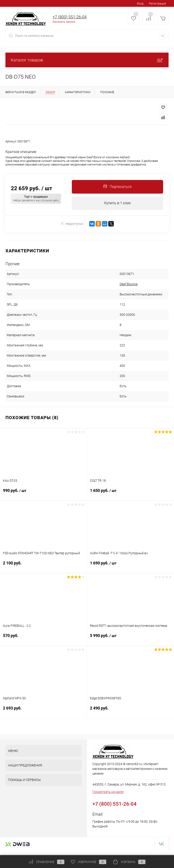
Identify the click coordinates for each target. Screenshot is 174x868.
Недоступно (72, 224)
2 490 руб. (130, 711)
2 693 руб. (43, 711)
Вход (140, 4)
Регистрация (157, 4)
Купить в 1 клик (117, 203)
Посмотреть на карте (108, 792)
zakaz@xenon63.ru (121, 814)
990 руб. (43, 493)
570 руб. (43, 638)
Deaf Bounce (129, 284)
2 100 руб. (43, 566)
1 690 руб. (130, 566)
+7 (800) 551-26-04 (70, 17)
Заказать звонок (64, 22)
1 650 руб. (130, 493)
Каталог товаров (87, 60)
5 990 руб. (130, 638)
